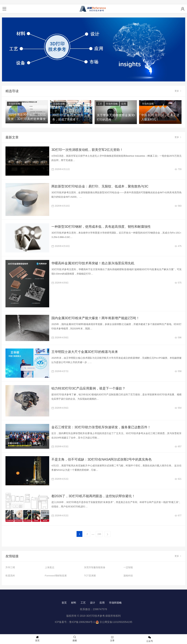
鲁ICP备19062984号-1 (82, 622)
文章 (112, 639)
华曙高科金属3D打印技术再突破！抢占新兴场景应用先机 (93, 263)
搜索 (75, 639)
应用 (124, 104)
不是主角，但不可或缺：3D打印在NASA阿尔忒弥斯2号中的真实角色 (102, 459)
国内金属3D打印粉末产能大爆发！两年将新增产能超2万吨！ (95, 318)
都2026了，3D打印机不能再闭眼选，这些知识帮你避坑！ (93, 496)
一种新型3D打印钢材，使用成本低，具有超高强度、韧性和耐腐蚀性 (101, 227)
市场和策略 (14, 104)
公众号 (150, 639)
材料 (74, 603)
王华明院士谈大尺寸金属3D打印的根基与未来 (85, 352)
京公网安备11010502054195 (116, 622)
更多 (178, 91)
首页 (64, 603)
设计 (93, 603)
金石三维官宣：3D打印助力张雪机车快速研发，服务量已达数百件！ (101, 427)
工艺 (100, 104)
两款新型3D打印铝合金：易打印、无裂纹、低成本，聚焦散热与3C (100, 186)
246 (99, 534)
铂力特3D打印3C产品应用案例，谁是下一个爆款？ (88, 388)
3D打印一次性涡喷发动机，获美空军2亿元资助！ (87, 150)
